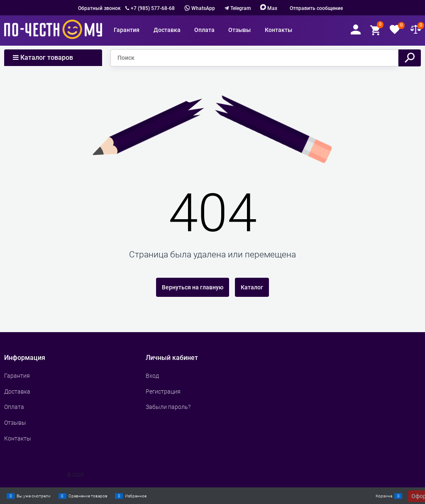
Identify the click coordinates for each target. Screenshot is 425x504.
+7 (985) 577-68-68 (153, 8)
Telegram (241, 8)
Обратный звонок (99, 8)
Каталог (252, 287)
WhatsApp (200, 8)
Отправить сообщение (316, 8)
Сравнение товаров (88, 496)
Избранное (136, 496)
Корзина (384, 496)
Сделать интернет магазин (33, 475)
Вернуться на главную (193, 287)
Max (269, 8)
